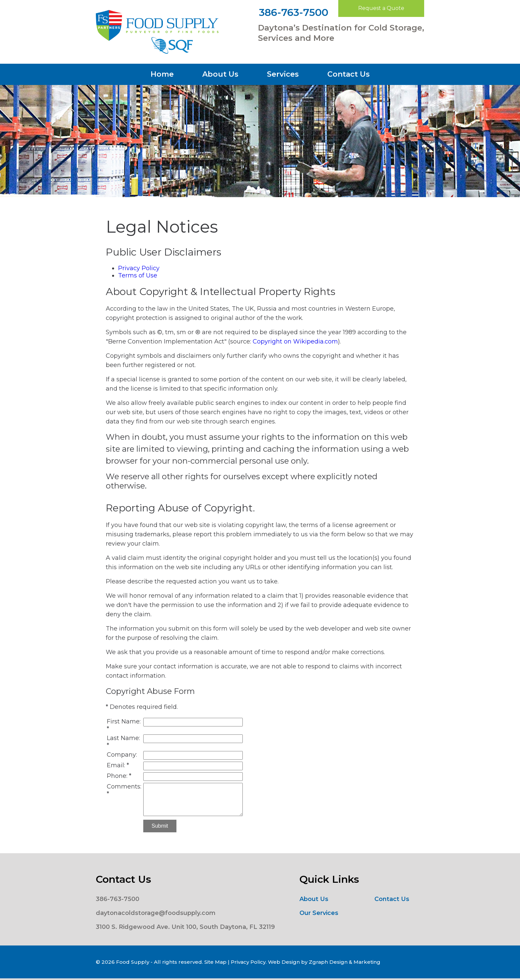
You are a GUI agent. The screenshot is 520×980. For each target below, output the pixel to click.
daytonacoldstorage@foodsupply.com (156, 913)
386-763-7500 (294, 12)
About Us (220, 74)
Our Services (319, 913)
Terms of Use (138, 275)
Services (283, 74)
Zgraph (318, 962)
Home (162, 74)
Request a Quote (381, 8)
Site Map (215, 962)
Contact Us (349, 74)
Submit (160, 826)
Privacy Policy (139, 268)
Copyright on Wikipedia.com (295, 341)
